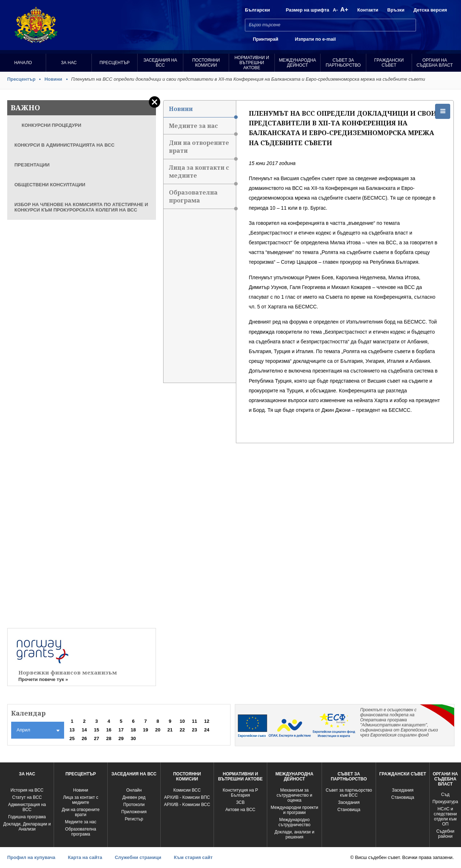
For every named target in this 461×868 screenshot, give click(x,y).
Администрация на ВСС (27, 807)
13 (72, 730)
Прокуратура (445, 802)
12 (207, 721)
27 (97, 738)
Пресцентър (115, 63)
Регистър (134, 819)
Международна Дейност (297, 63)
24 (207, 730)
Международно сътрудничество (294, 822)
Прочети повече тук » (43, 679)
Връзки (396, 10)
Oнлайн (134, 790)
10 (182, 721)
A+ (344, 10)
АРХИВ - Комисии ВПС (187, 797)
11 (194, 721)
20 (158, 730)
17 (121, 730)
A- (335, 10)
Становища (349, 810)
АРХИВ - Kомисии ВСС (187, 805)
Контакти (368, 10)
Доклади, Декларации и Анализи (27, 827)
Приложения (134, 812)
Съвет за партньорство (343, 63)
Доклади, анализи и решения (294, 834)
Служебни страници (138, 857)
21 (170, 730)
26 (84, 738)
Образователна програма (202, 199)
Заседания (349, 802)
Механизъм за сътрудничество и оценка (294, 795)
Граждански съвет (389, 63)
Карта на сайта (85, 857)
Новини (53, 79)
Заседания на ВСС (160, 63)
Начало (23, 63)
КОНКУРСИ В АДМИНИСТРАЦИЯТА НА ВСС (64, 145)
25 (72, 738)
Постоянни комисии (206, 63)
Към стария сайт (193, 857)
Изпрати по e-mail (315, 39)
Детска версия (430, 10)
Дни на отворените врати (202, 149)
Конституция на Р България (240, 793)
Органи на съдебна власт (435, 63)
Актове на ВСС (240, 810)
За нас (69, 63)
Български (257, 10)
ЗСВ (241, 802)
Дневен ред (134, 797)
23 (194, 730)
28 (109, 738)
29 (121, 738)
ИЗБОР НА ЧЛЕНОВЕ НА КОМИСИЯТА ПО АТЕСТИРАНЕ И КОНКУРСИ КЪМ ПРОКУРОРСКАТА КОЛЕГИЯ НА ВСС (81, 207)
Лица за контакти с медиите (202, 174)
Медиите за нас (202, 128)
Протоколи (134, 805)
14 (84, 730)
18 (133, 730)
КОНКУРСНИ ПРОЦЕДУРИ (52, 125)
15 (97, 730)
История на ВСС (27, 790)
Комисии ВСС (187, 790)
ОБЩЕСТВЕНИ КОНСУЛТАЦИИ (50, 185)
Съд (445, 794)
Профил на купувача (31, 857)
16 (109, 730)
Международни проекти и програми (295, 810)
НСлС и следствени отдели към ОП (445, 816)
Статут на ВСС (27, 797)
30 (133, 738)
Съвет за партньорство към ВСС (349, 793)
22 (182, 730)
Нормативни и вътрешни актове (252, 63)
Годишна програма (27, 817)
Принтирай (266, 39)
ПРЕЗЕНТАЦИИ (32, 165)
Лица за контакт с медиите (81, 800)
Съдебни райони (445, 834)
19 (146, 730)
